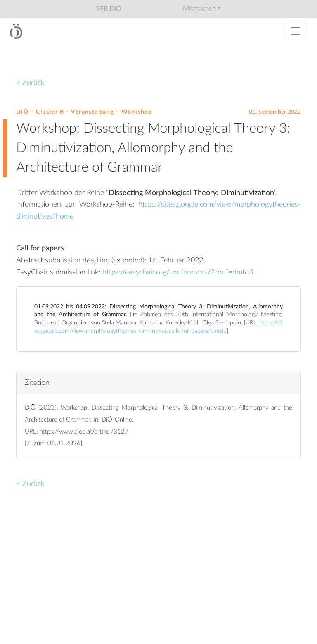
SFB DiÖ (109, 9)
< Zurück (30, 83)
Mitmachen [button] (199, 9)
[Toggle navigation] (296, 31)
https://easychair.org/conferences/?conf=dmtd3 (178, 272)
